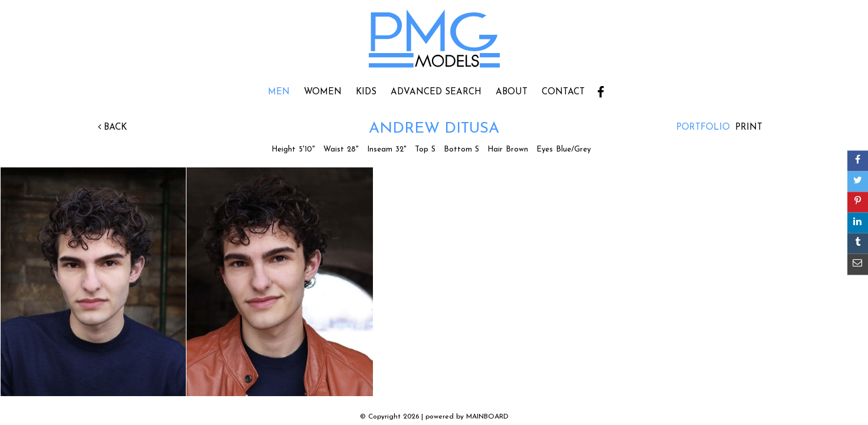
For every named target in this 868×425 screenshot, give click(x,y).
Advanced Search (436, 92)
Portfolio (703, 128)
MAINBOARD (487, 417)
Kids (366, 92)
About (512, 92)
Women (323, 92)
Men (279, 92)
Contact (563, 92)
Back (112, 128)
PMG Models (434, 42)
